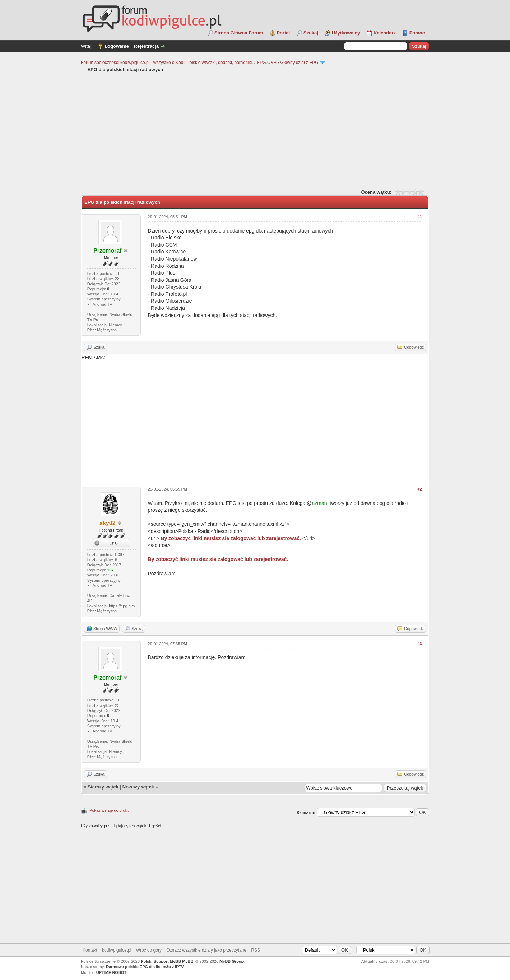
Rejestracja (146, 46)
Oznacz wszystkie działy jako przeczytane (206, 950)
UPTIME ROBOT (111, 972)
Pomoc (417, 33)
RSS (256, 950)
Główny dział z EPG (300, 63)
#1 (419, 217)
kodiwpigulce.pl (117, 950)
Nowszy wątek (138, 787)
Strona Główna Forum (239, 33)
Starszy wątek (103, 787)
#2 (419, 489)
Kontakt (90, 950)
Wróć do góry (149, 950)
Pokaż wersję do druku (109, 810)
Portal (283, 33)
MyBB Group (231, 961)
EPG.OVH (267, 63)
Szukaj (311, 33)
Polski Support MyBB (161, 961)
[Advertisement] (255, 130)
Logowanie (117, 46)
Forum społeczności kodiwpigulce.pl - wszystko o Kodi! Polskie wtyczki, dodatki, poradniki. (167, 63)
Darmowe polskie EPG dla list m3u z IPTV (145, 967)
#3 (419, 644)
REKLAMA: (255, 418)
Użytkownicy (346, 33)
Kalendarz (385, 33)
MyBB (188, 961)
